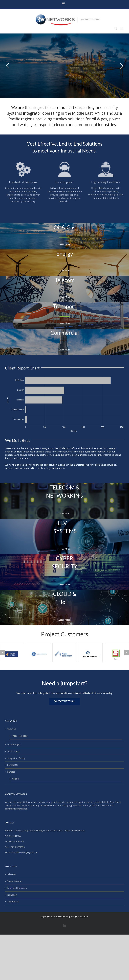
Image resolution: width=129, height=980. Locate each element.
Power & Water (15, 881)
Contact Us (13, 765)
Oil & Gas (12, 874)
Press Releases (20, 736)
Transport (12, 895)
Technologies (14, 745)
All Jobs (15, 779)
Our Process (13, 751)
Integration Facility (16, 758)
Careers (11, 772)
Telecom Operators (17, 888)
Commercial (13, 902)
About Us (12, 729)
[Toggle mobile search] (115, 28)
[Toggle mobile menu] (122, 28)
